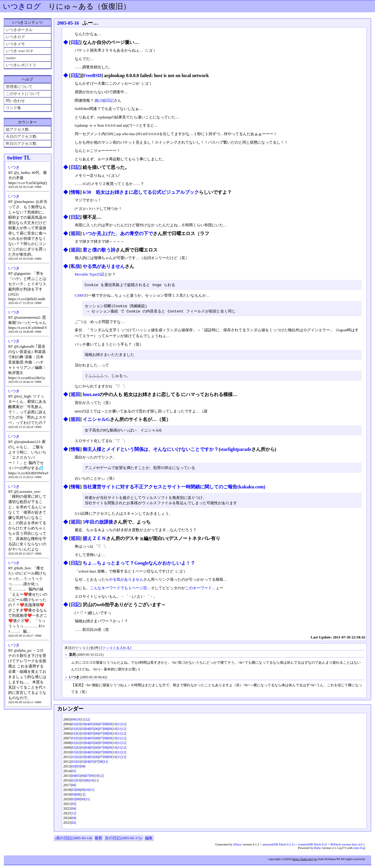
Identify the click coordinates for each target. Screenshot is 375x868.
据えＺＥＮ (94, 541)
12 (87, 722)
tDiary (237, 847)
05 (92, 727)
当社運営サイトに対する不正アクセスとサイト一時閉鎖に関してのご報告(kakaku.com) (174, 489)
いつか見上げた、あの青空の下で (118, 233)
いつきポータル (19, 30)
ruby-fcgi (359, 850)
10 (78, 722)
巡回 (75, 233)
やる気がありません (104, 266)
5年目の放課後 (98, 525)
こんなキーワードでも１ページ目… (120, 591)
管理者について (19, 87)
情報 (75, 192)
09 (110, 727)
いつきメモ (15, 44)
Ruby (318, 850)
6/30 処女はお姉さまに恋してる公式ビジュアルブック (141, 192)
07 (101, 727)
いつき (14, 167)
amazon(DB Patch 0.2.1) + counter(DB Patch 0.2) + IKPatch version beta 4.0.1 (313, 847)
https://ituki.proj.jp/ (305, 862)
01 (73, 727)
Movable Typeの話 (90, 274)
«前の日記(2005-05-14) (73, 841)
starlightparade (236, 451)
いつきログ (22, 6)
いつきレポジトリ (21, 65)
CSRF (79, 296)
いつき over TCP (19, 51)
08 (106, 727)
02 (78, 727)
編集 (149, 841)
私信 (75, 266)
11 (83, 722)
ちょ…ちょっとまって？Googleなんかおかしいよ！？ (139, 566)
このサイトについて (23, 94)
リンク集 (13, 108)
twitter (11, 58)
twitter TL (19, 158)
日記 (75, 42)
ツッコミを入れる (116, 651)
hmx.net (91, 396)
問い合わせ (15, 101)
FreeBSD (92, 75)
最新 (98, 841)
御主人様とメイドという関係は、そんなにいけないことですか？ (151, 451)
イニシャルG (96, 421)
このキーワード (198, 591)
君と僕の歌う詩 (99, 250)
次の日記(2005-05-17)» (124, 841)
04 (73, 722)
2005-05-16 (68, 23)
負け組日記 (104, 100)
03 (83, 727)
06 (96, 727)
